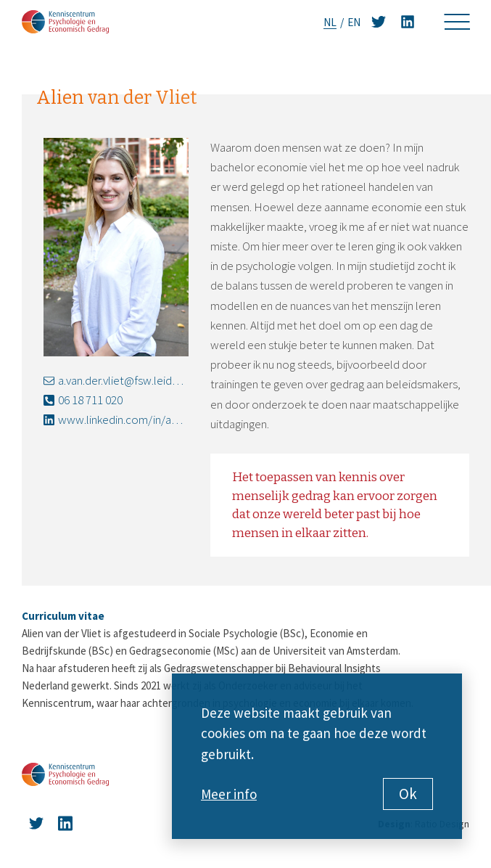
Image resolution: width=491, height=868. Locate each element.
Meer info (229, 794)
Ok (408, 794)
